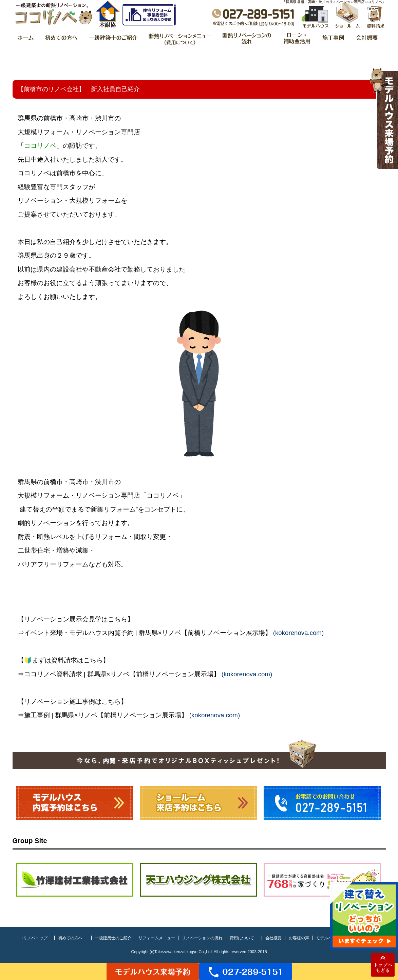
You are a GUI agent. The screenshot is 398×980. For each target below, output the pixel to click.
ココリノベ (40, 146)
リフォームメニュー (157, 938)
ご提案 (27, 214)
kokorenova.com (298, 633)
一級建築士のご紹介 (113, 938)
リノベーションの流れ (202, 938)
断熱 (43, 537)
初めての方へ (70, 938)
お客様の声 (299, 938)
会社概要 (273, 938)
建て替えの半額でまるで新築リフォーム (78, 509)
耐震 (24, 537)
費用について (242, 938)
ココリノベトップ (31, 938)
